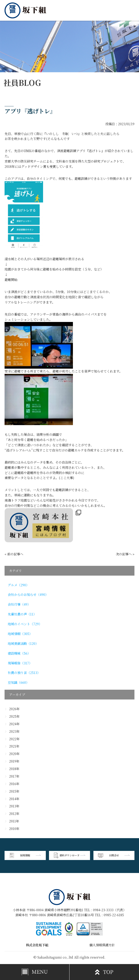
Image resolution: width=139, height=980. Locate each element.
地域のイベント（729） (25, 624)
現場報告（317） (20, 663)
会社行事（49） (19, 604)
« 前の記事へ (14, 554)
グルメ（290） (18, 585)
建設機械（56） (19, 653)
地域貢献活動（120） (23, 643)
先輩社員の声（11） (22, 614)
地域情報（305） (20, 634)
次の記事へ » (125, 554)
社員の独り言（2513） (24, 673)
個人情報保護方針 (102, 945)
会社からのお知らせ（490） (28, 595)
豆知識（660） (18, 682)
